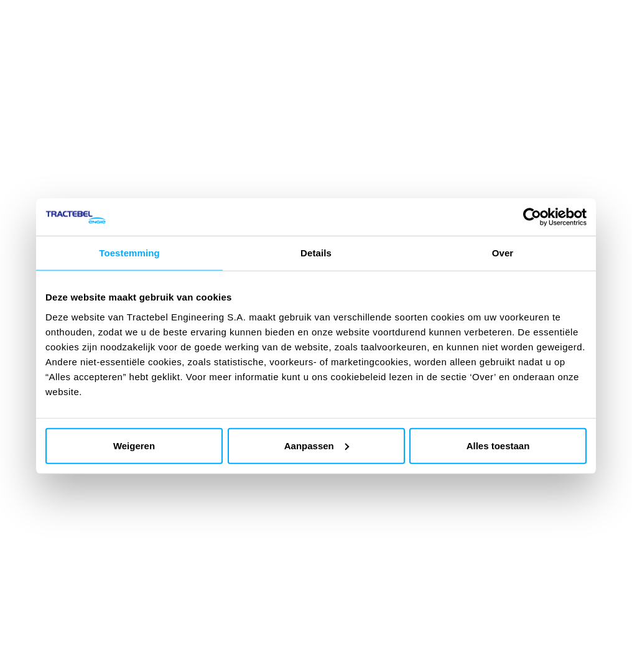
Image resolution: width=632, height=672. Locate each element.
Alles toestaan (498, 445)
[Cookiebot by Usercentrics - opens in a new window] (532, 217)
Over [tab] (503, 253)
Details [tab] (316, 253)
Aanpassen (317, 445)
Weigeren (134, 445)
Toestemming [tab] (129, 253)
